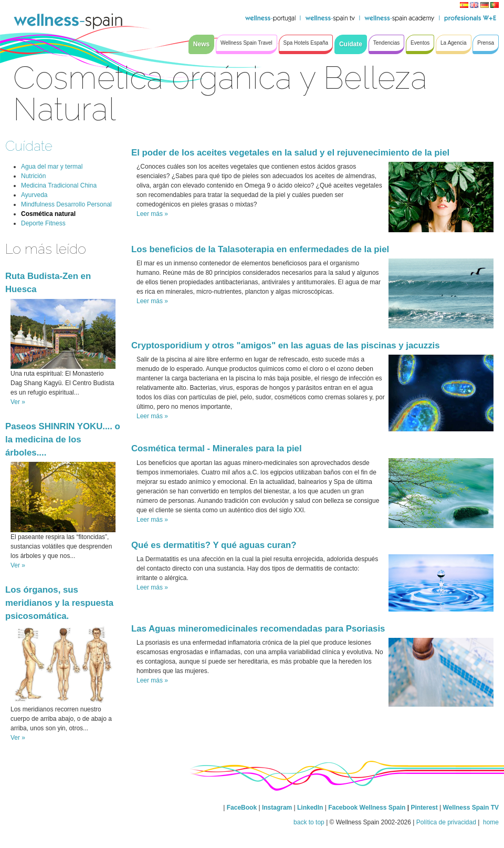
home (490, 822)
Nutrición (33, 176)
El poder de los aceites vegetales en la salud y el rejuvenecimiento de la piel (290, 153)
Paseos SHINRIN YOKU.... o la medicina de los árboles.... (63, 439)
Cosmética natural (48, 214)
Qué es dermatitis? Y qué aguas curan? (214, 545)
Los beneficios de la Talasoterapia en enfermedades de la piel (260, 249)
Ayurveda (34, 195)
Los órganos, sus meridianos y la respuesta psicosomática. (59, 603)
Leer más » (152, 214)
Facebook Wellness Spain (367, 808)
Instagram (277, 808)
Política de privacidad (446, 822)
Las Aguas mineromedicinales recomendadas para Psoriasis (258, 629)
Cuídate (29, 146)
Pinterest (425, 808)
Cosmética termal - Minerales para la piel (217, 448)
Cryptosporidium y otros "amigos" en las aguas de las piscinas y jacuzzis (286, 345)
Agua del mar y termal (52, 167)
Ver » (18, 402)
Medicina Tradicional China (59, 185)
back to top (309, 822)
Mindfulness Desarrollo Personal (66, 204)
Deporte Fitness (43, 223)
